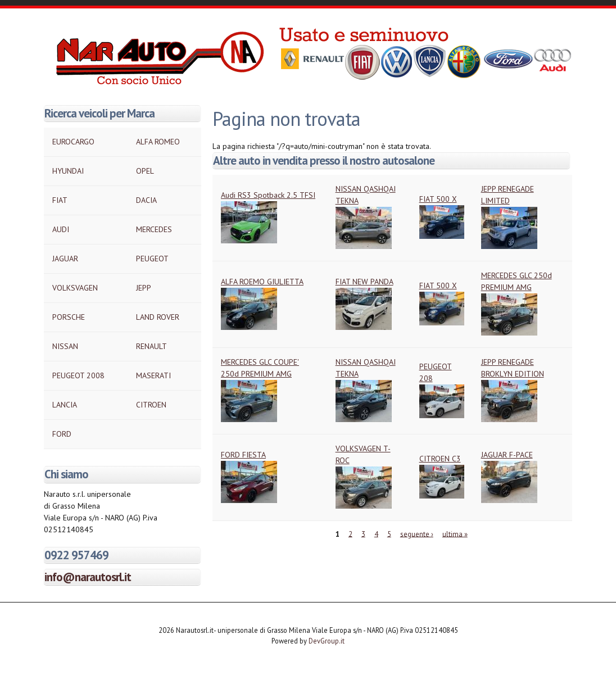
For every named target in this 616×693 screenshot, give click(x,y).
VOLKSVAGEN (75, 288)
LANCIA (65, 405)
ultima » (455, 534)
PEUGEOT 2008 (78, 375)
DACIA (146, 200)
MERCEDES (154, 229)
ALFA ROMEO (158, 142)
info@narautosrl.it (88, 577)
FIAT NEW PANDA (364, 282)
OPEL (145, 171)
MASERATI (153, 375)
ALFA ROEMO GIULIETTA (262, 282)
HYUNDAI (68, 171)
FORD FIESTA (243, 455)
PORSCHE (69, 317)
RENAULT (151, 346)
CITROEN (151, 405)
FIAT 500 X (438, 199)
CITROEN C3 (440, 459)
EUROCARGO (73, 142)
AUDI (61, 229)
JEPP (144, 288)
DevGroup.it (327, 641)
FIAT (60, 200)
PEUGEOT (152, 259)
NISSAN (65, 346)
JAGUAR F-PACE (507, 455)
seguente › (417, 534)
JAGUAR (65, 259)
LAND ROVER (158, 317)
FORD (62, 434)
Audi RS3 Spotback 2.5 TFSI (268, 195)
